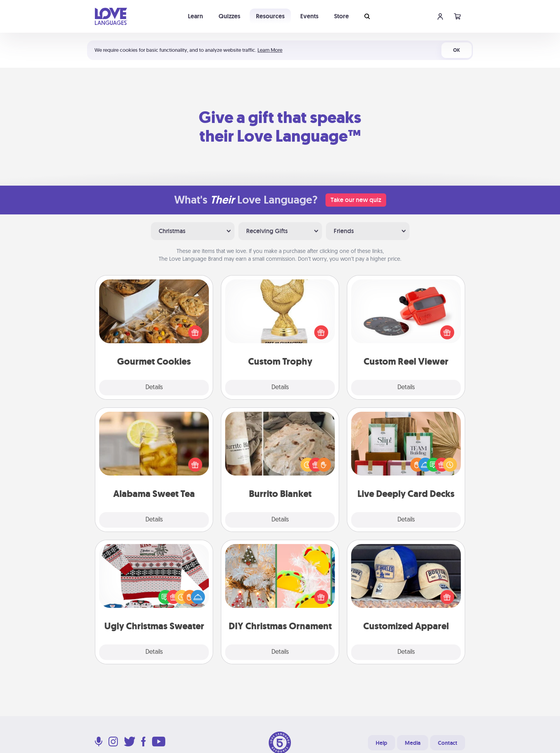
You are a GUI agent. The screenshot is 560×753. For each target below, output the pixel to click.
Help (381, 743)
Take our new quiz (356, 200)
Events (309, 16)
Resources (270, 16)
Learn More (270, 50)
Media (413, 743)
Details (154, 388)
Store (341, 16)
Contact (448, 743)
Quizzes (229, 16)
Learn (195, 16)
